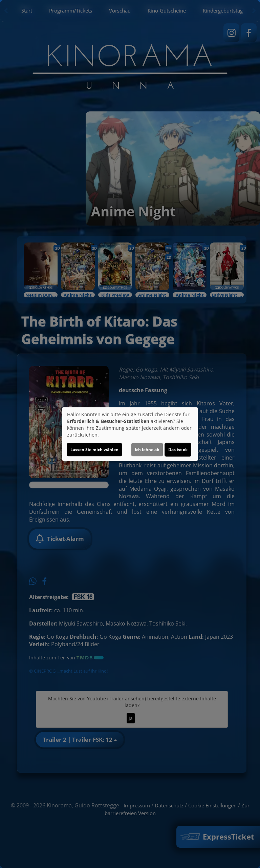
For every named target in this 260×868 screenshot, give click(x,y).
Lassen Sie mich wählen (94, 450)
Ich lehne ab (147, 450)
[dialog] (130, 434)
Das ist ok (178, 450)
